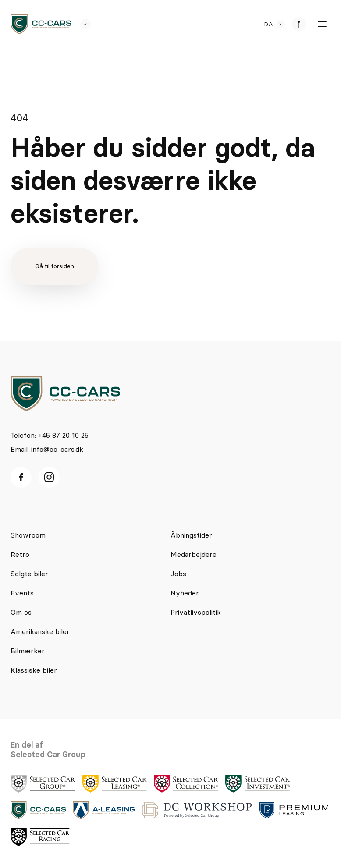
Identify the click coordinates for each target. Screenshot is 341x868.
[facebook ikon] (21, 477)
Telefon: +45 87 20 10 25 (50, 435)
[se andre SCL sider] (81, 24)
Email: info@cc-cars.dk (47, 449)
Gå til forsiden (55, 266)
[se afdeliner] (299, 24)
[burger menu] (322, 24)
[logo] (41, 24)
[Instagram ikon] (49, 477)
